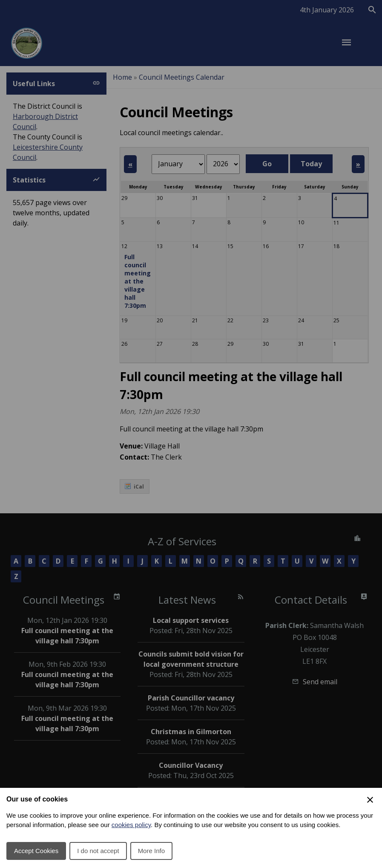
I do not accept (98, 851)
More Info (151, 851)
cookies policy (131, 825)
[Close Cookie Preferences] (370, 800)
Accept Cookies (36, 851)
